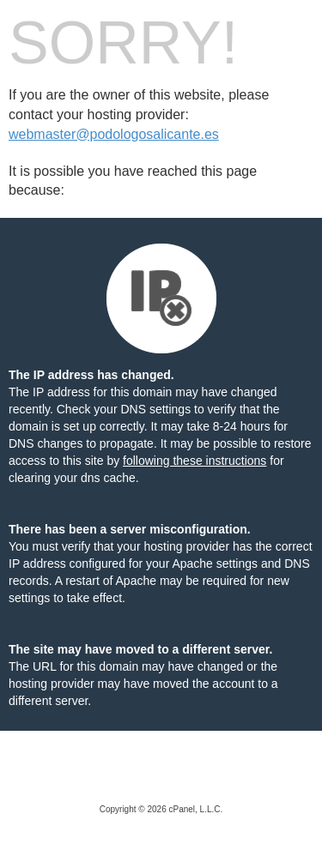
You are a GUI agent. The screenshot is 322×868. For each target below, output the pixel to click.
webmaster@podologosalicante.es (114, 134)
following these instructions (194, 461)
